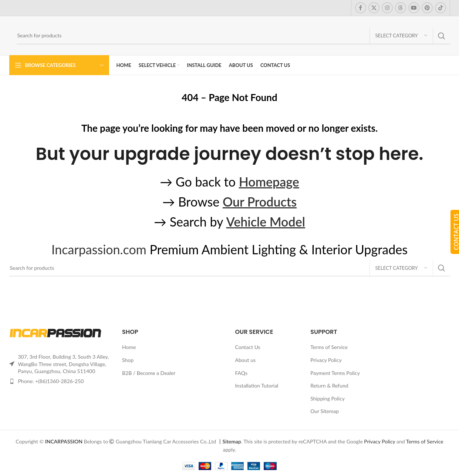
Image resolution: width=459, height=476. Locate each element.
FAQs (241, 373)
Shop (128, 360)
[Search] (233, 36)
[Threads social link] (401, 8)
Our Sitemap (325, 411)
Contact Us (248, 347)
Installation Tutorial (257, 386)
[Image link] (55, 333)
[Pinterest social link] (427, 8)
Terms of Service (329, 347)
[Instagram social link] (387, 8)
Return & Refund (329, 386)
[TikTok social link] (441, 8)
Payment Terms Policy (335, 373)
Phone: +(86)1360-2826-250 (51, 381)
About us (246, 360)
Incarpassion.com (99, 249)
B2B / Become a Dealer (149, 373)
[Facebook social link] (361, 8)
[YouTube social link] (414, 8)
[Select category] (401, 36)
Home (129, 347)
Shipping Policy (328, 398)
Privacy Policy (326, 360)
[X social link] (374, 8)
